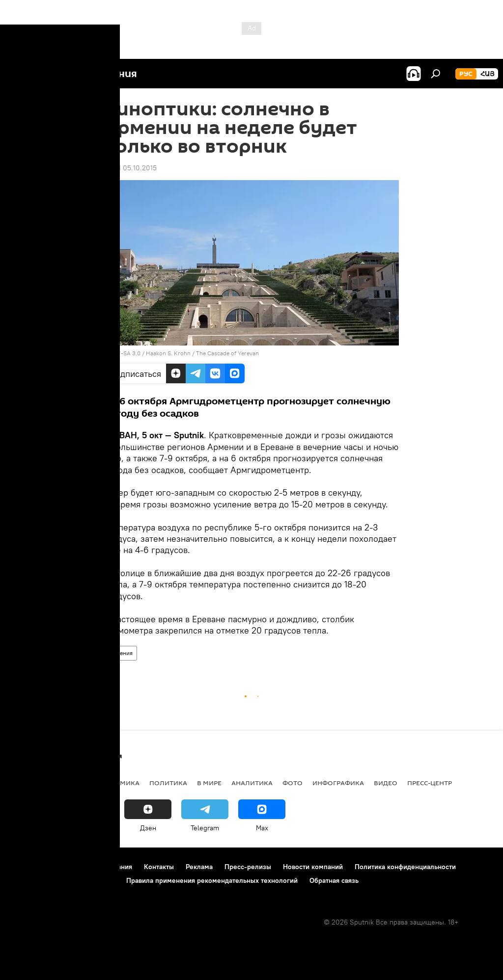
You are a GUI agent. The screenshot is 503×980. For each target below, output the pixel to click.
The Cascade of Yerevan (227, 353)
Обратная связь (334, 880)
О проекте (27, 867)
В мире (209, 783)
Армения (121, 653)
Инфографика (338, 783)
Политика (168, 783)
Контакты (159, 867)
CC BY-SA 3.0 (122, 353)
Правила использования (94, 867)
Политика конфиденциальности (405, 867)
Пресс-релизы (248, 867)
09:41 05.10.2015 (130, 168)
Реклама (199, 867)
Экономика (117, 783)
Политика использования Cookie (62, 880)
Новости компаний (313, 867)
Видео (386, 783)
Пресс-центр (430, 783)
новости (27, 783)
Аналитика (252, 783)
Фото (293, 783)
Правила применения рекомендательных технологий (212, 880)
